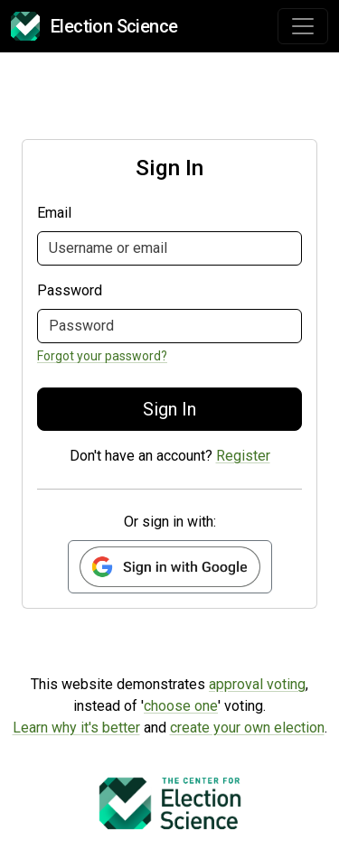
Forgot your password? (102, 356)
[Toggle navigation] (303, 26)
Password (70, 290)
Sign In (169, 409)
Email (54, 213)
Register (243, 456)
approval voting (257, 684)
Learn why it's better (76, 728)
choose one (181, 706)
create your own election (247, 728)
